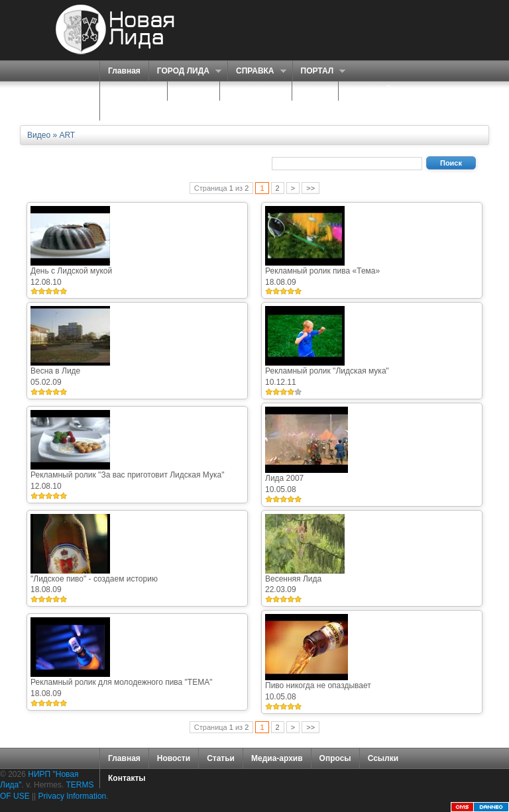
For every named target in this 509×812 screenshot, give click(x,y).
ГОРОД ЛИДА (185, 71)
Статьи (221, 758)
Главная (124, 71)
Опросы (335, 758)
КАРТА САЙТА (374, 91)
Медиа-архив (277, 758)
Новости (174, 758)
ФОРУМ (315, 91)
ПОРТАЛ (319, 71)
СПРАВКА (257, 71)
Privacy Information (73, 796)
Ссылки (383, 758)
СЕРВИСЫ (130, 91)
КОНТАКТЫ (130, 111)
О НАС (190, 91)
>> (311, 188)
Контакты (127, 778)
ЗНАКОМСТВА (256, 91)
